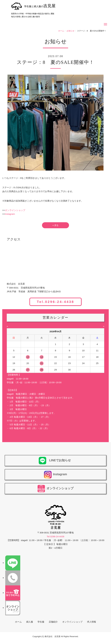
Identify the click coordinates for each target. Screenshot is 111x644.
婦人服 (30, 622)
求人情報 (91, 622)
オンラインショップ (15, 210)
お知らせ (70, 31)
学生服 (41, 622)
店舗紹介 (53, 622)
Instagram (10, 214)
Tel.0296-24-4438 (55, 302)
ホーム (61, 31)
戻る (55, 225)
